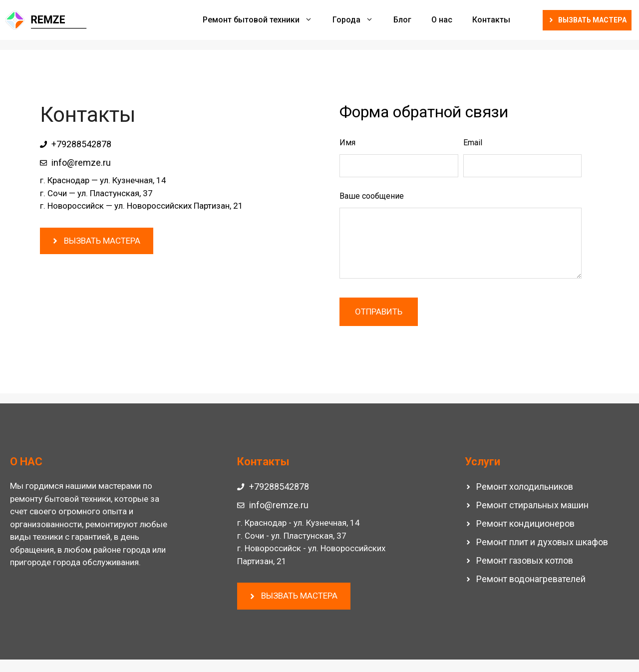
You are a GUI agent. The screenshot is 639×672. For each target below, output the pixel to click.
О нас (442, 20)
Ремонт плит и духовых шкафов (542, 542)
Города (358, 20)
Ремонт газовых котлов (525, 560)
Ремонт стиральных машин (532, 505)
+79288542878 (81, 144)
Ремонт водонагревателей (531, 579)
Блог (402, 20)
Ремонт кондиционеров (525, 523)
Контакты (491, 20)
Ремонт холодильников (525, 487)
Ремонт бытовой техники (263, 20)
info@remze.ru (81, 163)
